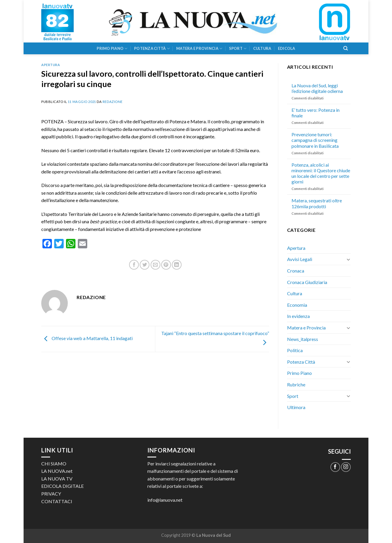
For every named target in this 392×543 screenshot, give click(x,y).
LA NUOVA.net (57, 471)
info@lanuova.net (165, 500)
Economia (297, 305)
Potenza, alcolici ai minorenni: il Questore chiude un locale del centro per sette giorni (321, 173)
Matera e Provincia (199, 49)
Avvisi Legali (300, 259)
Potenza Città (152, 49)
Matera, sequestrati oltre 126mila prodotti (317, 203)
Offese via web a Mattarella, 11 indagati (87, 338)
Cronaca (296, 271)
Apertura (51, 65)
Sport (238, 49)
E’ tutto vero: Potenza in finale (316, 113)
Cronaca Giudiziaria (307, 282)
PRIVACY (51, 494)
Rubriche (296, 384)
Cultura (262, 48)
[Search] (345, 49)
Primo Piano (112, 49)
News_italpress (303, 339)
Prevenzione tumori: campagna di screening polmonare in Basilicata (315, 140)
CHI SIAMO (54, 464)
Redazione (113, 102)
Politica (295, 350)
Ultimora (296, 407)
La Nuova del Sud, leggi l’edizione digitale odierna (317, 88)
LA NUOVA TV (57, 479)
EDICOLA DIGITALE (62, 486)
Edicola (287, 48)
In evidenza (298, 316)
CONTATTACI (57, 501)
